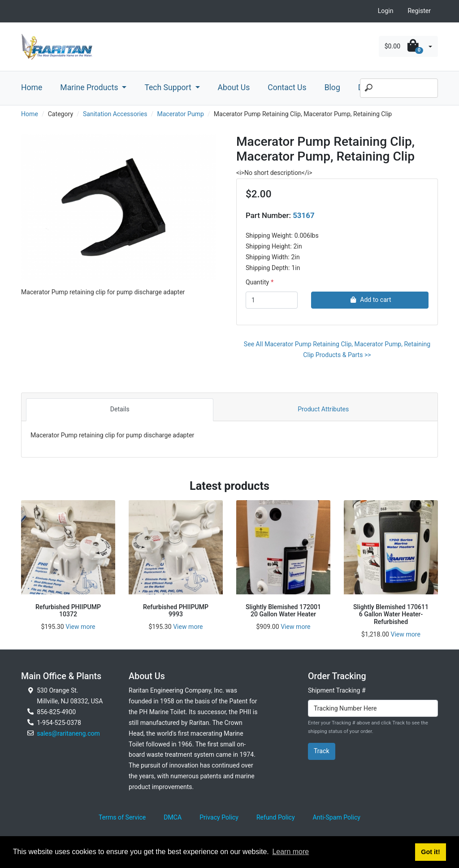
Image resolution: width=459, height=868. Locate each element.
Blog (332, 87)
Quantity (257, 282)
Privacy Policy (219, 817)
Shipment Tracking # (337, 690)
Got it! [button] (430, 852)
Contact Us (287, 87)
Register (419, 11)
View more (80, 627)
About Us (234, 87)
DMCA (173, 817)
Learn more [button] (290, 852)
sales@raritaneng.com (68, 733)
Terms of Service (122, 817)
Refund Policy (276, 817)
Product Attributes (323, 409)
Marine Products (90, 87)
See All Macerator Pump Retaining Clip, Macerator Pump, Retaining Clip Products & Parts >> (337, 349)
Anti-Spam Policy (337, 817)
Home (32, 87)
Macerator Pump (180, 114)
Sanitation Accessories (115, 114)
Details (120, 409)
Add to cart (370, 300)
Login (386, 11)
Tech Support (169, 87)
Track (322, 751)
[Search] (399, 88)
